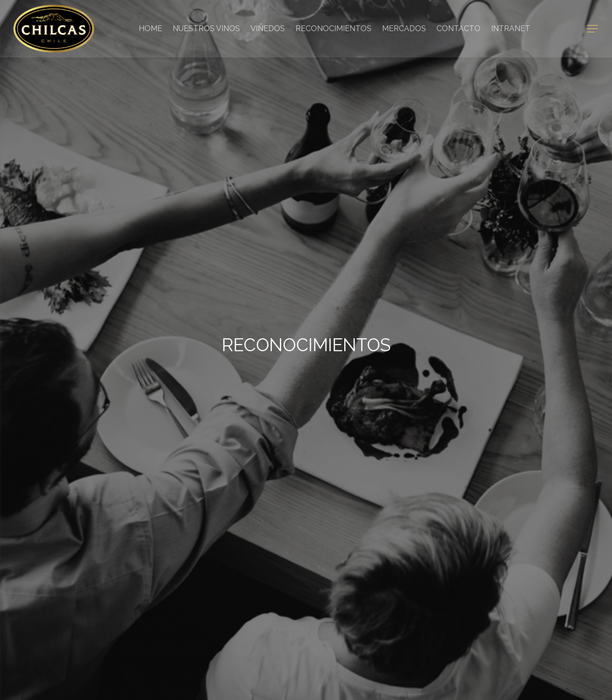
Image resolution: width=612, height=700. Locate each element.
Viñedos (268, 28)
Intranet (511, 28)
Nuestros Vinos (206, 28)
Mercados (404, 28)
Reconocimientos (333, 28)
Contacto (459, 28)
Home (150, 28)
